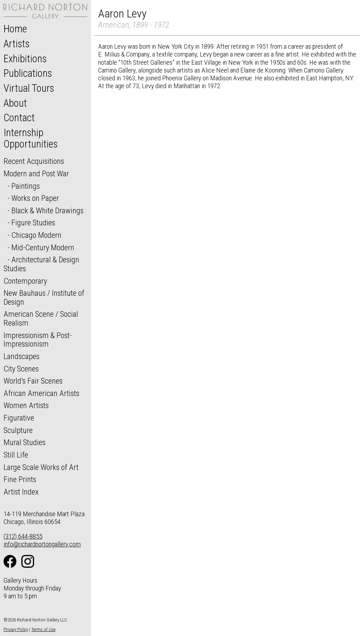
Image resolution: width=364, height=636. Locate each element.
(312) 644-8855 (23, 536)
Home (15, 29)
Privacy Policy (16, 629)
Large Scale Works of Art (41, 467)
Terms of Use (43, 629)
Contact (19, 118)
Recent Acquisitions (34, 161)
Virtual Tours (29, 88)
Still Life (16, 455)
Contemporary (25, 281)
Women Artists (26, 405)
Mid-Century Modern (43, 247)
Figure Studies (33, 223)
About (15, 103)
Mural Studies (25, 442)
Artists (17, 44)
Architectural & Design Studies (41, 264)
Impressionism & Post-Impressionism (38, 340)
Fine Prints (20, 479)
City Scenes (21, 369)
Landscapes (22, 356)
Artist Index (21, 492)
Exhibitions (25, 59)
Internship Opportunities (31, 138)
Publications (28, 73)
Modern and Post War (36, 173)
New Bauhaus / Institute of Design (44, 297)
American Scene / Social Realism (41, 318)
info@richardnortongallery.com (42, 544)
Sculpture (18, 430)
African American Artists (41, 393)
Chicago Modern (36, 235)
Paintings (26, 186)
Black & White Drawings (47, 210)
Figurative (19, 418)
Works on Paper (35, 198)
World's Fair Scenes (33, 381)
